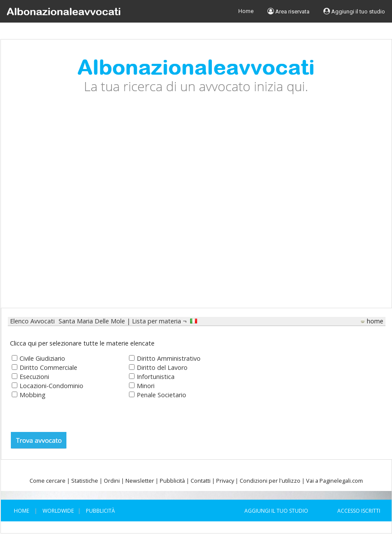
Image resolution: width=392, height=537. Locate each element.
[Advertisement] (82, 208)
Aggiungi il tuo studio (354, 11)
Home (246, 11)
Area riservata (288, 11)
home (375, 321)
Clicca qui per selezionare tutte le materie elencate (82, 343)
